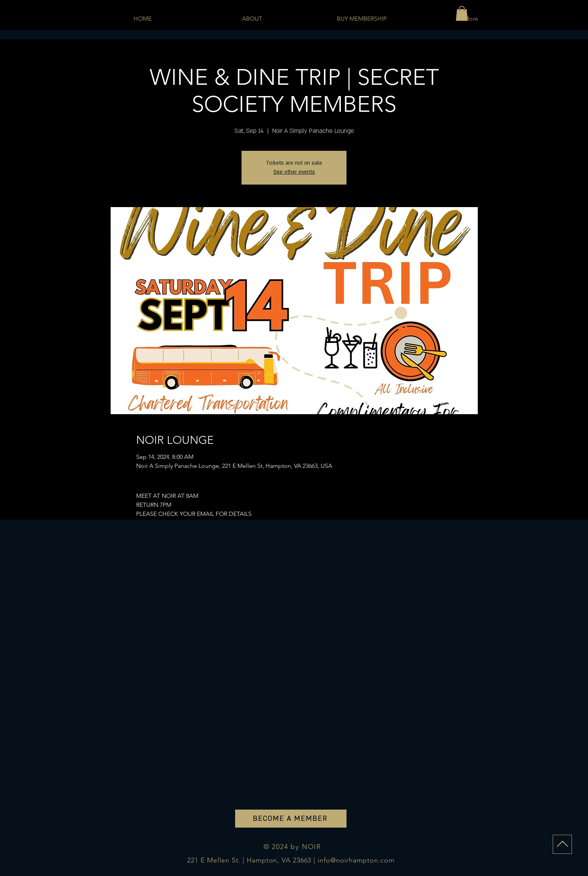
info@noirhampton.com (356, 860)
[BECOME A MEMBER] (291, 819)
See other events (294, 172)
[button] (462, 13)
